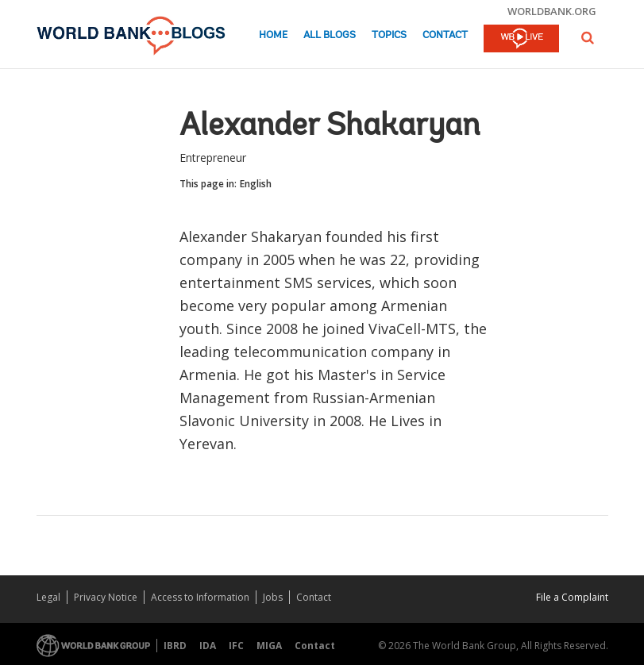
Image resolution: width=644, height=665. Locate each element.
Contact (445, 35)
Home (273, 35)
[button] (588, 38)
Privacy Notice (106, 597)
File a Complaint (572, 597)
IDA (208, 646)
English (256, 184)
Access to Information (200, 597)
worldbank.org (552, 11)
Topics (389, 35)
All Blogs (330, 35)
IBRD (175, 646)
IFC (236, 646)
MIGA (269, 646)
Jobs (273, 597)
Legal (48, 597)
